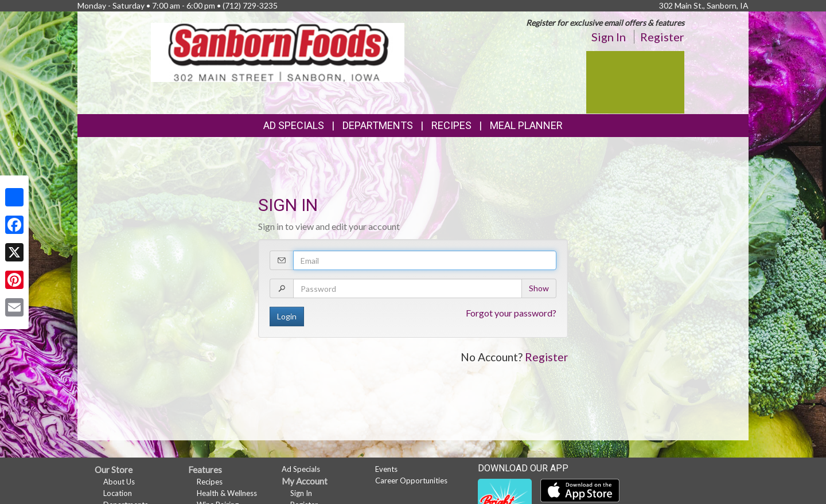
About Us (119, 482)
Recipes (451, 125)
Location (118, 493)
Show (539, 288)
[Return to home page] (278, 51)
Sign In (609, 37)
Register (662, 37)
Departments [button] (378, 125)
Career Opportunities (411, 480)
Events (386, 469)
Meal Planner (526, 125)
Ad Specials (294, 125)
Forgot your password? (511, 313)
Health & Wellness (227, 493)
